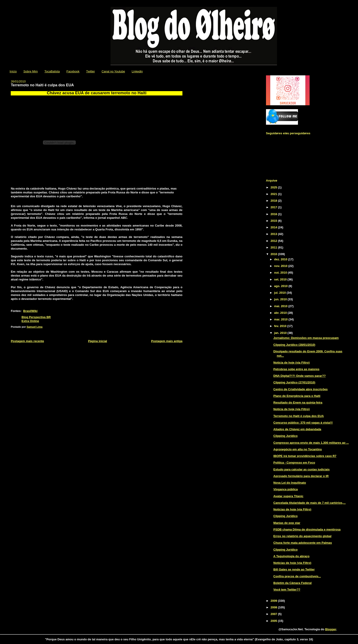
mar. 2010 (281, 319)
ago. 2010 (281, 286)
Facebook (73, 71)
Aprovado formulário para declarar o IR (301, 476)
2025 (274, 187)
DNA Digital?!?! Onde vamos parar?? (299, 376)
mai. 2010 (281, 306)
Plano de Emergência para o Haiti (297, 396)
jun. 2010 (281, 299)
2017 (274, 207)
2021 (274, 194)
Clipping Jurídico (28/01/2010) (294, 345)
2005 (274, 621)
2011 (274, 247)
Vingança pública (286, 489)
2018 (274, 201)
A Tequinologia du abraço (291, 556)
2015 (274, 221)
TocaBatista (52, 71)
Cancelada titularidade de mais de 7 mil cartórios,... (309, 503)
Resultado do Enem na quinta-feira (298, 402)
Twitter (90, 71)
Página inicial (98, 341)
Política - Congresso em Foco (294, 463)
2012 (274, 241)
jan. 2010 (281, 333)
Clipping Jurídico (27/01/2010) (294, 382)
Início (13, 71)
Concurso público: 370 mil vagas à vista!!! (303, 423)
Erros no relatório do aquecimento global (302, 536)
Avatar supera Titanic (288, 496)
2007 (274, 614)
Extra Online (30, 321)
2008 (274, 607)
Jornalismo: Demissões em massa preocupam (306, 338)
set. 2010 (281, 279)
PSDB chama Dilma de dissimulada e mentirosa (307, 529)
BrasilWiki (30, 311)
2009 (274, 601)
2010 (274, 254)
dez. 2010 (281, 259)
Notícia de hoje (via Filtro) (291, 363)
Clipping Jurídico (285, 436)
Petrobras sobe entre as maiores (296, 369)
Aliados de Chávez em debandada (297, 429)
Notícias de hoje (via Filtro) (292, 509)
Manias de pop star (287, 523)
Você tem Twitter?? (287, 590)
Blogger (331, 629)
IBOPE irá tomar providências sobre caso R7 (305, 456)
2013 (274, 234)
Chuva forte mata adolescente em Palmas (303, 543)
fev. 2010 (281, 326)
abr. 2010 (281, 313)
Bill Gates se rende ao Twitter (294, 569)
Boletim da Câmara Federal (292, 583)
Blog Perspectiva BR (36, 317)
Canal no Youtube (113, 71)
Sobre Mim (30, 71)
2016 (274, 214)
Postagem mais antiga (167, 341)
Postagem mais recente (27, 341)
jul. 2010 (280, 293)
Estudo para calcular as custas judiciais (301, 469)
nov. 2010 (281, 266)
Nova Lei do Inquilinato (290, 483)
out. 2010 (281, 273)
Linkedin (137, 71)
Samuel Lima (34, 327)
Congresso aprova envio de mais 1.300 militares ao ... (311, 443)
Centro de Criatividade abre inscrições (300, 389)
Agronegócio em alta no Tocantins (297, 449)
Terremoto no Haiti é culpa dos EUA (299, 416)
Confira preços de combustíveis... (297, 576)
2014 (274, 227)
